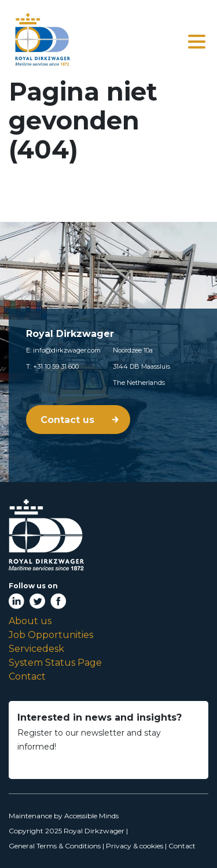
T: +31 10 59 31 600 (52, 366)
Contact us (69, 420)
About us (30, 621)
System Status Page (55, 663)
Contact (27, 676)
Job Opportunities (51, 635)
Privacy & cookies (135, 846)
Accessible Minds (91, 816)
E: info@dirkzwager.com (63, 350)
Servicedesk (36, 649)
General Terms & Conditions (55, 846)
